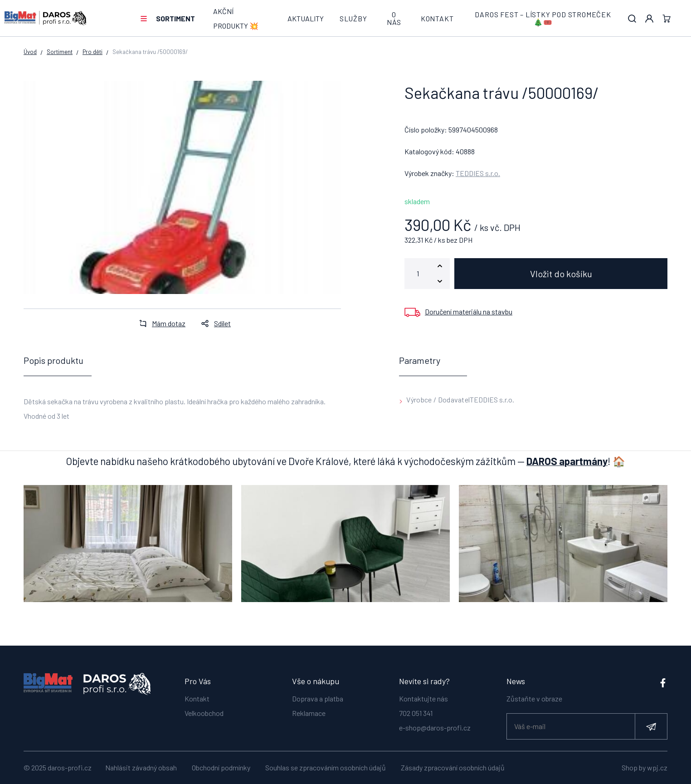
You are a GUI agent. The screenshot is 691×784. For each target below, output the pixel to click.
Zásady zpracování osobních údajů (453, 767)
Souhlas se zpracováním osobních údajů (326, 767)
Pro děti (92, 52)
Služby (353, 18)
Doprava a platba (318, 694)
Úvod (30, 52)
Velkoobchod (204, 708)
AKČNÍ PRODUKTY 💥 (236, 18)
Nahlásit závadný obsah (141, 767)
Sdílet (213, 323)
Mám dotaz (160, 323)
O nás (394, 18)
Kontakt (437, 18)
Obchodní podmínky (221, 767)
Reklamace (309, 708)
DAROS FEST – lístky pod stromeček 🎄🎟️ (543, 18)
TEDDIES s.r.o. (478, 173)
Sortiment (175, 18)
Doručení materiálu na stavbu (469, 311)
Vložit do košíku (561, 274)
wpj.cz (657, 767)
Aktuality (306, 18)
